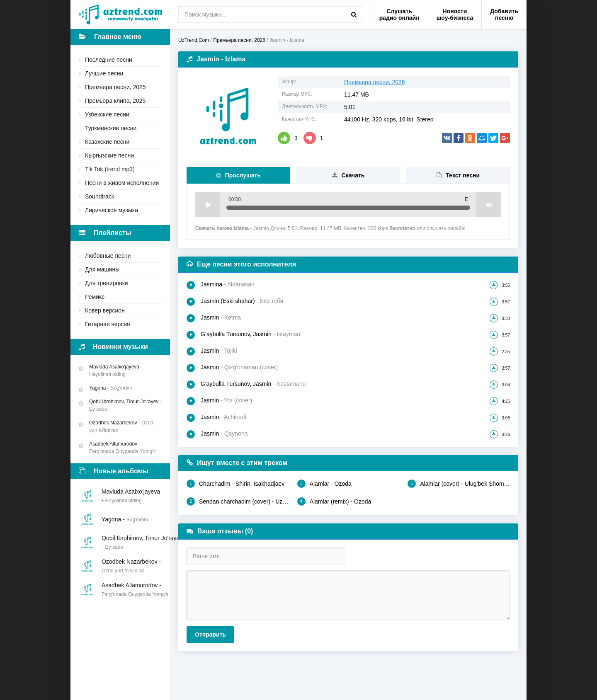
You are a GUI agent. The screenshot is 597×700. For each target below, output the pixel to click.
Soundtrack (100, 196)
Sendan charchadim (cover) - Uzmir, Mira (238, 501)
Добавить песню (504, 15)
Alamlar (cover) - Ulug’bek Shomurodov (459, 484)
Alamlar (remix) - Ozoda (334, 501)
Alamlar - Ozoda (324, 484)
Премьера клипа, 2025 (115, 101)
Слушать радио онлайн (399, 15)
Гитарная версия (108, 324)
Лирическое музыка (112, 210)
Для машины (102, 269)
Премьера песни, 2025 (115, 87)
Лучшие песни (104, 73)
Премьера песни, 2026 (375, 82)
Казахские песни (107, 142)
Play (208, 205)
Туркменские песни (111, 128)
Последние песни (109, 60)
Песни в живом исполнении (122, 183)
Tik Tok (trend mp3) (110, 169)
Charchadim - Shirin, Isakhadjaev (235, 484)
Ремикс (95, 297)
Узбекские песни (107, 114)
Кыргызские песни (109, 155)
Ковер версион (105, 310)
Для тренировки (107, 283)
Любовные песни (108, 256)
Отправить (210, 635)
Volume (489, 205)
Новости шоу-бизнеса (455, 15)
